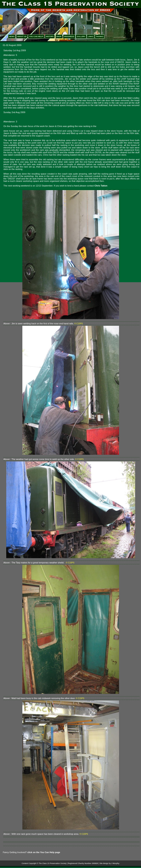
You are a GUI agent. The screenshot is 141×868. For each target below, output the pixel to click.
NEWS (12, 36)
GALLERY (81, 36)
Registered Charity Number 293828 (83, 863)
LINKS (91, 36)
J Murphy (115, 863)
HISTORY (50, 36)
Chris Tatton (101, 186)
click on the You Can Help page (44, 852)
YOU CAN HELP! (36, 36)
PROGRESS (69, 36)
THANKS (100, 36)
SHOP (59, 36)
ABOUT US (22, 36)
